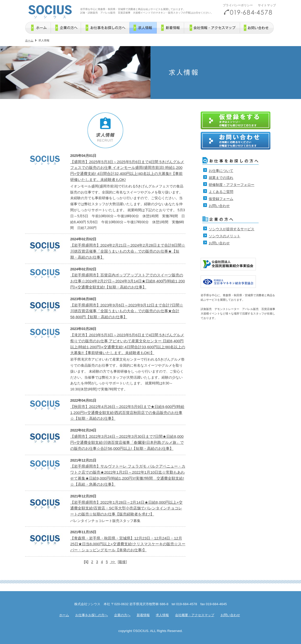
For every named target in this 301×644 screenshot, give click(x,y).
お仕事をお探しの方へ (92, 615)
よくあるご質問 (221, 192)
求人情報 (162, 615)
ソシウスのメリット (224, 236)
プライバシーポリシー (238, 5)
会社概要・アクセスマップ (195, 615)
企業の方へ (122, 615)
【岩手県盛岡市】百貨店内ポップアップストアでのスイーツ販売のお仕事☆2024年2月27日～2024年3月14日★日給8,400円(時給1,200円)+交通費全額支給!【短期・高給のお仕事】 (128, 281)
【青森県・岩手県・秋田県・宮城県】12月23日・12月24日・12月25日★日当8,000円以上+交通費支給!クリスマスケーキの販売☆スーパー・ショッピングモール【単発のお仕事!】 (128, 544)
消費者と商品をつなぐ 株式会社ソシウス (50, 11)
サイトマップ (267, 5)
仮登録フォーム (221, 199)
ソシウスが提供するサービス (232, 229)
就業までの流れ (221, 178)
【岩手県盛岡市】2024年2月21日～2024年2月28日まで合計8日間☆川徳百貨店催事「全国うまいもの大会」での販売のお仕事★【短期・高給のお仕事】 (128, 251)
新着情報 (143, 615)
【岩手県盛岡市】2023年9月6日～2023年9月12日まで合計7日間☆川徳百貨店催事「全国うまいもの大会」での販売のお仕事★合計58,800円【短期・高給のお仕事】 (127, 311)
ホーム (29, 40)
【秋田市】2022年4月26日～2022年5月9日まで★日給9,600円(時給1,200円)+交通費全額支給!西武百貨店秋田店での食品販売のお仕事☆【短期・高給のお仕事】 (127, 413)
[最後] (122, 562)
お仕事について (221, 171)
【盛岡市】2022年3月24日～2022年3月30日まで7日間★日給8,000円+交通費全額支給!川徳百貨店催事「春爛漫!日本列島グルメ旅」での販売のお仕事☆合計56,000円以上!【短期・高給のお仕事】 (127, 442)
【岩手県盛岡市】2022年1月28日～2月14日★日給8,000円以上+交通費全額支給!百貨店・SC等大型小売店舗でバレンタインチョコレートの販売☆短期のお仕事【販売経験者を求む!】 (126, 508)
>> (113, 562)
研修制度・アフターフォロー (232, 185)
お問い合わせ (219, 206)
